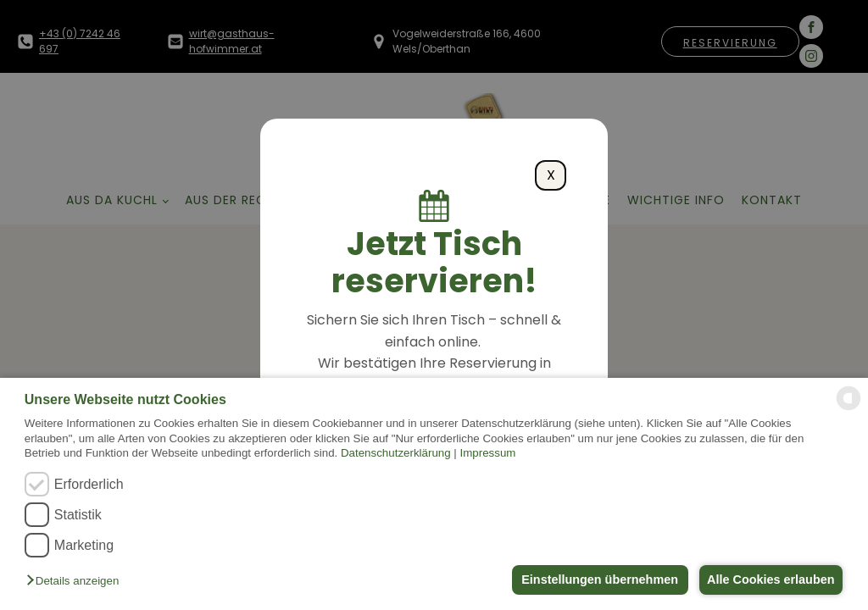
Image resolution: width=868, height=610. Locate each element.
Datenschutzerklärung (396, 453)
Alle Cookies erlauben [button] (768, 579)
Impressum (488, 453)
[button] (77, 582)
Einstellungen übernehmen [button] (593, 579)
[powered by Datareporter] (849, 409)
